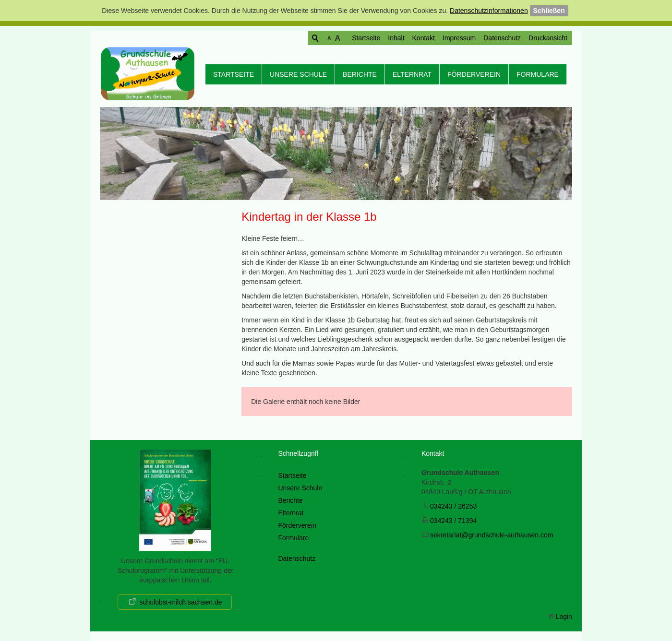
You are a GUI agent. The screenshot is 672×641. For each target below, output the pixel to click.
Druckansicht (511, 38)
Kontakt (387, 38)
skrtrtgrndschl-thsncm (492, 535)
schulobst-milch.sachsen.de (180, 602)
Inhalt (359, 38)
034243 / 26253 (453, 506)
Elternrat (412, 74)
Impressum (422, 38)
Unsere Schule (298, 74)
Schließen (549, 11)
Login (564, 617)
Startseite (329, 38)
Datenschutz (465, 38)
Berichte (360, 74)
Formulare (538, 74)
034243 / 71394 (453, 521)
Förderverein (474, 74)
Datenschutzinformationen (489, 11)
